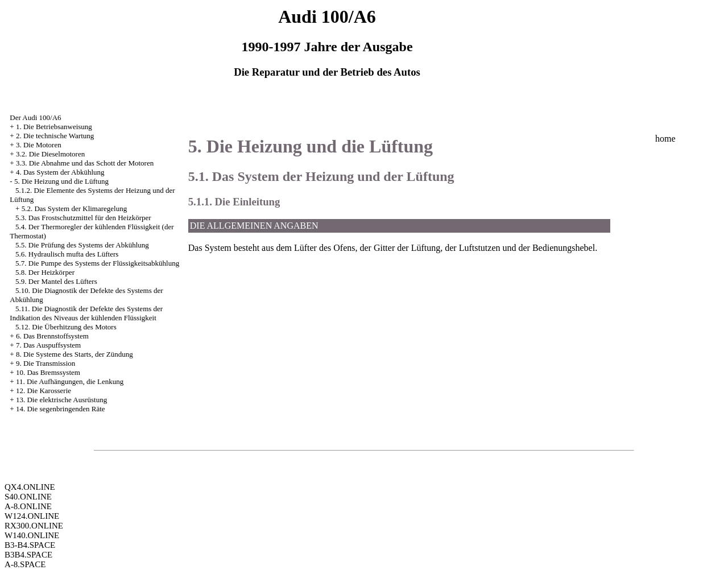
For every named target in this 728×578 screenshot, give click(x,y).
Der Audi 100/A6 (35, 117)
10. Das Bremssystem (48, 372)
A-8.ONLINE (28, 506)
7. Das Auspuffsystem (48, 345)
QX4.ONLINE (30, 487)
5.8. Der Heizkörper (45, 272)
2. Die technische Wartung (55, 136)
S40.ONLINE (28, 497)
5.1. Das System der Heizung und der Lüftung (321, 176)
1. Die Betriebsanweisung (54, 127)
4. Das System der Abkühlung (60, 172)
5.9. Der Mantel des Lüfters (56, 281)
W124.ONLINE (32, 516)
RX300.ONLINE (34, 526)
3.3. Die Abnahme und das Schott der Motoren (85, 163)
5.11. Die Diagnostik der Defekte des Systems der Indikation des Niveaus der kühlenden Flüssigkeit (86, 313)
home (665, 139)
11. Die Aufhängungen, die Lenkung (70, 381)
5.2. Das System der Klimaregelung (75, 209)
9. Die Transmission (45, 363)
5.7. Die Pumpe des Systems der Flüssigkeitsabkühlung (97, 263)
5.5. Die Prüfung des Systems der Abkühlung (82, 245)
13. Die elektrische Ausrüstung (61, 400)
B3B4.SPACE (28, 555)
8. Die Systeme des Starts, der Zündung (75, 354)
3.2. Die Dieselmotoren (50, 154)
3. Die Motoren (39, 145)
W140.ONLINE (32, 535)
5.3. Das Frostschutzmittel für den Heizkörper (83, 218)
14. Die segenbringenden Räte (61, 409)
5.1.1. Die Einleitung (234, 202)
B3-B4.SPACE (30, 545)
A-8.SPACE (25, 564)
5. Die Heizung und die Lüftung (61, 181)
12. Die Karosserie (44, 391)
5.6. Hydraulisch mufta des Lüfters (67, 254)
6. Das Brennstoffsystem (52, 336)
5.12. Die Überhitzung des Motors (66, 327)
